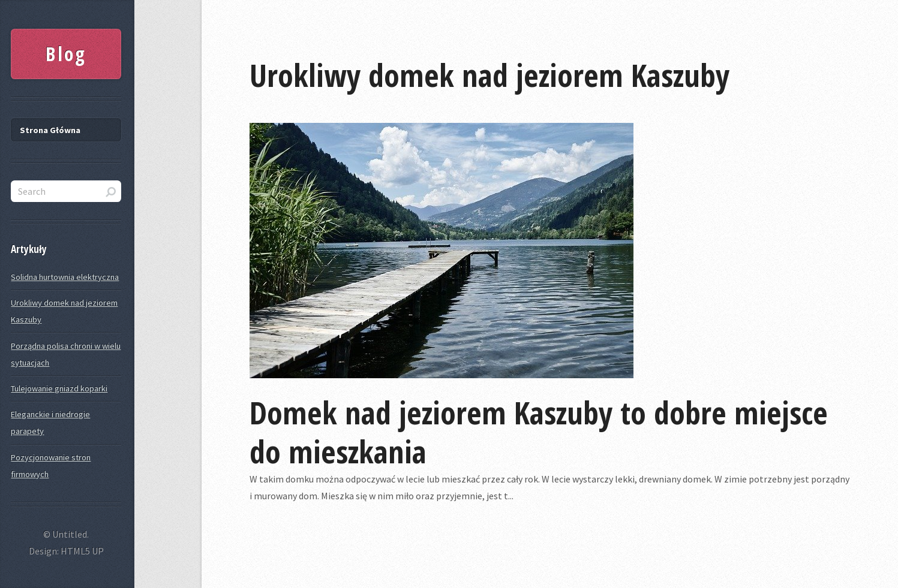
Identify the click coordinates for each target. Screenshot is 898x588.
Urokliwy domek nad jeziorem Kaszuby (489, 75)
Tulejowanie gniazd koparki (59, 388)
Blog (66, 54)
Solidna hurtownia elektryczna (65, 277)
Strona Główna (50, 130)
